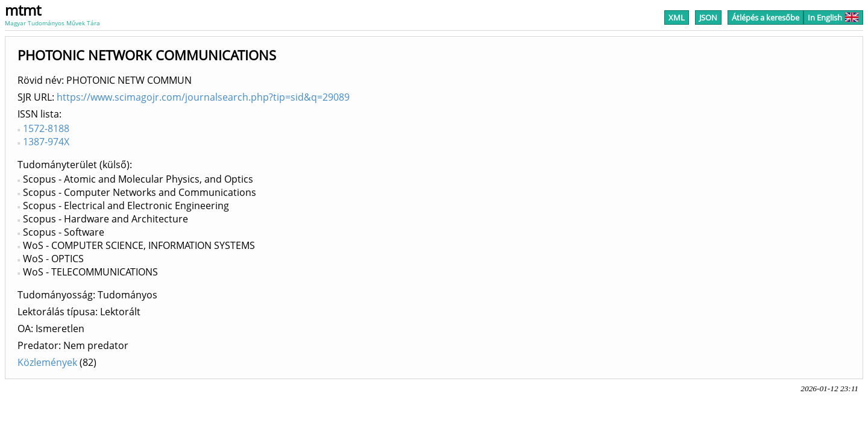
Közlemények (47, 362)
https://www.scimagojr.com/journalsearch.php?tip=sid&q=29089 (203, 97)
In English (833, 17)
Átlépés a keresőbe (766, 17)
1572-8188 (46, 128)
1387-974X (46, 142)
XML (677, 17)
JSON (708, 17)
